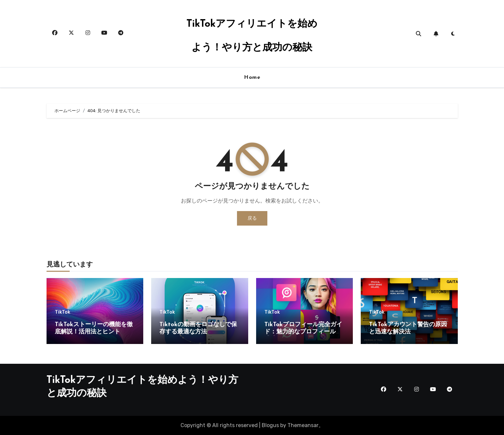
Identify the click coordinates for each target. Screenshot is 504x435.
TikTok (63, 312)
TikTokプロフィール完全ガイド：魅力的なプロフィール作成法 (303, 332)
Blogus (270, 425)
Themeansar (303, 425)
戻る (252, 218)
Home (252, 78)
